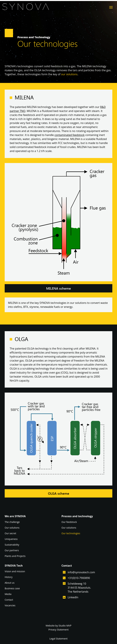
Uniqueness (11, 539)
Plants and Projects (15, 556)
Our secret (10, 534)
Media (8, 594)
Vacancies (10, 606)
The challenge (12, 522)
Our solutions (12, 528)
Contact (9, 600)
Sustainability (12, 545)
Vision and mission (15, 572)
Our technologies (71, 534)
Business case (12, 589)
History (9, 577)
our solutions (69, 74)
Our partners (12, 551)
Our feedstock (69, 522)
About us (10, 583)
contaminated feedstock (70, 135)
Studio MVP (65, 626)
